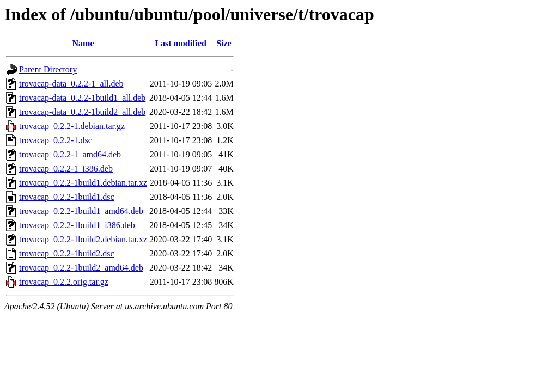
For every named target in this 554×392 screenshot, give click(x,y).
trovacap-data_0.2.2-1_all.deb (71, 84)
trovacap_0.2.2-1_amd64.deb (70, 154)
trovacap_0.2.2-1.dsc (56, 140)
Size (224, 43)
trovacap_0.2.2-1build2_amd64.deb (81, 268)
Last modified (181, 43)
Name (83, 43)
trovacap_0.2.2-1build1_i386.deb (77, 225)
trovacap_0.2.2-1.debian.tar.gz (72, 126)
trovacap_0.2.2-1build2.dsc (67, 253)
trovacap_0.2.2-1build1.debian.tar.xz (83, 183)
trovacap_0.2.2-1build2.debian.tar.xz (83, 239)
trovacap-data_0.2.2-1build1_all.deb (82, 98)
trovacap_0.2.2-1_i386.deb (66, 169)
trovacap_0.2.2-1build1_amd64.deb (81, 211)
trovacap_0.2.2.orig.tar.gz (64, 282)
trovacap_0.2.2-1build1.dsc (67, 197)
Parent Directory (48, 69)
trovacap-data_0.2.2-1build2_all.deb (82, 112)
